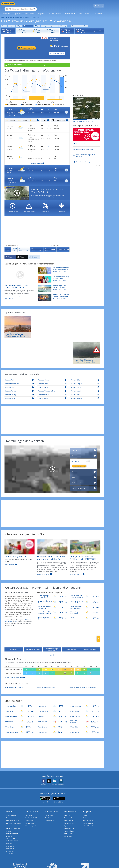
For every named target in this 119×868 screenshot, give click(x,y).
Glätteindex (87, 815)
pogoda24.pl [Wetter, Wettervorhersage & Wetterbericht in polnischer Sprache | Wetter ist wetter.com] (10, 849)
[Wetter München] (20, 703)
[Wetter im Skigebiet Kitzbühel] (52, 685)
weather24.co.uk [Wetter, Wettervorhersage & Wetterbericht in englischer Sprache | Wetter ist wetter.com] (11, 852)
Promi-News (68, 834)
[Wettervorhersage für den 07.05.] (8, 28)
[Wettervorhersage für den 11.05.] (67, 28)
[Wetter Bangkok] (20, 724)
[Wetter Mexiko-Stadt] (20, 730)
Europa (7, 15)
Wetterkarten (32, 809)
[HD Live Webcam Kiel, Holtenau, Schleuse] (84, 469)
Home (2, 15)
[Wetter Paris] (20, 719)
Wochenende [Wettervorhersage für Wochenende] (28, 23)
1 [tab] (51, 652)
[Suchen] (48, 4)
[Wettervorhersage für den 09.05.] (38, 28)
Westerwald (8, 619)
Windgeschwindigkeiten (33, 815)
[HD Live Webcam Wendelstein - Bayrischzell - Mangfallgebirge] (52, 467)
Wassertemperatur (31, 823)
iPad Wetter (48, 815)
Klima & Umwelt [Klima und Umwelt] (88, 823)
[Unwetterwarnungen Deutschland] (52, 638)
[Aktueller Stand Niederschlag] (87, 106)
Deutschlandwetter (70, 815)
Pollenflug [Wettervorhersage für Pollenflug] (63, 23)
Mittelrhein (28, 617)
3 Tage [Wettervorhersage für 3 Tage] (19, 23)
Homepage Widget (12, 831)
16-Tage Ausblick (96, 28)
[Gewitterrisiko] (71, 638)
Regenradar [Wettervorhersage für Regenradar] (53, 23)
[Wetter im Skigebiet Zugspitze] (20, 685)
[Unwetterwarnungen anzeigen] (37, 62)
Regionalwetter (69, 823)
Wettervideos (70, 809)
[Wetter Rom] (52, 714)
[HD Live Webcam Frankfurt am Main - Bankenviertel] (84, 480)
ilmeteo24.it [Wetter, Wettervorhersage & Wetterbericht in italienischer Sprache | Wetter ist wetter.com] (10, 847)
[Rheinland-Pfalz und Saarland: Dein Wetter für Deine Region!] (37, 190)
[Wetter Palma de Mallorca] (85, 719)
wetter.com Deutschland (14, 821)
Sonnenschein (30, 821)
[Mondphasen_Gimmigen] (60, 118)
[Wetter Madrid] (52, 719)
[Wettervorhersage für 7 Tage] (60, 247)
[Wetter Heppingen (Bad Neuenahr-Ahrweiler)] (53, 594)
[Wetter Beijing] (85, 730)
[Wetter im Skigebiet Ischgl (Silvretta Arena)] (85, 685)
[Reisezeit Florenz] (20, 388)
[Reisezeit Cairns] (85, 385)
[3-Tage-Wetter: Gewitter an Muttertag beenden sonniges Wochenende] (53, 269)
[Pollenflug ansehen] (57, 51)
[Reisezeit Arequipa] (85, 381)
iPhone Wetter (49, 813)
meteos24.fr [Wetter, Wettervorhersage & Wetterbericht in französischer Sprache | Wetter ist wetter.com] (10, 844)
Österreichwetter (69, 821)
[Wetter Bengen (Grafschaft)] (85, 610)
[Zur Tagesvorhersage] (37, 160)
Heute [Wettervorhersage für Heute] (4, 23)
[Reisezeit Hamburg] (85, 396)
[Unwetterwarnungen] (29, 205)
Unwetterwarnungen (13, 818)
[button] (37, 110)
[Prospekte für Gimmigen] (87, 159)
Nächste (98, 636)
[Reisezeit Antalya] (52, 392)
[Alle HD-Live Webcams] (84, 486)
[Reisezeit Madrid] (52, 381)
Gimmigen (29, 15)
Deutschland (13, 15)
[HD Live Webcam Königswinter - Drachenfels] (26, 45)
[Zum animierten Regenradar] (83, 119)
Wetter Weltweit (69, 829)
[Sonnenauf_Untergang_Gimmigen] (22, 118)
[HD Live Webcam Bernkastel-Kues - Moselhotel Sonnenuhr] (84, 453)
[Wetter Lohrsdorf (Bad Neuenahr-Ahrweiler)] (85, 599)
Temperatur (29, 818)
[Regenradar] (45, 205)
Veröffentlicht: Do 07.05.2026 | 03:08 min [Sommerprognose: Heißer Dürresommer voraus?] (15, 293)
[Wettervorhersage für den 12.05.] (82, 28)
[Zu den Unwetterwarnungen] (21, 125)
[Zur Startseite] (8, 4)
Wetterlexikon (68, 831)
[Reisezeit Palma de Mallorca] (52, 388)
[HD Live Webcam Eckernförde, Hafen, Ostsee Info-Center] (84, 448)
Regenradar (29, 813)
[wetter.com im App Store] (59, 797)
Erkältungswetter (88, 821)
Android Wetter (49, 818)
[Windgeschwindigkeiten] (33, 638)
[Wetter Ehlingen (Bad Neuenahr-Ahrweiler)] (53, 610)
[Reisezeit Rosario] (85, 388)
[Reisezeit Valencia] (52, 377)
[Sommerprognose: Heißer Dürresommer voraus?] (20, 272)
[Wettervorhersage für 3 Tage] (53, 247)
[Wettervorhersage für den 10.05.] (52, 28)
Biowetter (86, 813)
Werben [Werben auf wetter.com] (9, 829)
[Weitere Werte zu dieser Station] (15, 675)
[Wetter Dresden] (52, 709)
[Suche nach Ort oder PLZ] (34, 4)
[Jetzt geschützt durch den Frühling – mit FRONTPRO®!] (84, 555)
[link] (6, 11)
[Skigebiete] (62, 205)
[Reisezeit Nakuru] (85, 377)
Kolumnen (9, 815)
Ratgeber (87, 809)
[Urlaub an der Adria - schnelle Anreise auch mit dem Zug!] (51, 555)
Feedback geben (66, 45)
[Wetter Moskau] (52, 730)
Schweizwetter (68, 818)
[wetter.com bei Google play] (45, 797)
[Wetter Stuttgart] (85, 709)
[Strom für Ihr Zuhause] (87, 134)
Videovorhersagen (12, 813)
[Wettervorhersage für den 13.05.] (47, 247)
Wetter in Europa (69, 826)
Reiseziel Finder (88, 818)
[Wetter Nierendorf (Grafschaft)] (53, 615)
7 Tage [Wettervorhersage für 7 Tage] (37, 23)
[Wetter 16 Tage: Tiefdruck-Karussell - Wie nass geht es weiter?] (53, 296)
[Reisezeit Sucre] (85, 392)
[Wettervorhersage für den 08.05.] (23, 28)
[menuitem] (6, 11)
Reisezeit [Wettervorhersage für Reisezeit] (75, 23)
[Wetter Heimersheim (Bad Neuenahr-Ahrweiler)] (53, 605)
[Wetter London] (85, 714)
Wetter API (10, 834)
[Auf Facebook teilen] (10, 254)
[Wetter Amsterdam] (20, 714)
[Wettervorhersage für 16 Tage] (66, 247)
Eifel (16, 619)
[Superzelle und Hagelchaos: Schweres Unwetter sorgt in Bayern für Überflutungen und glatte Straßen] (87, 350)
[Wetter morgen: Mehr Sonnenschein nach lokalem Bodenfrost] (53, 287)
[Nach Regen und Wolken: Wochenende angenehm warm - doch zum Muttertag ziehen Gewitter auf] (18, 324)
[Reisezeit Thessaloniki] (20, 381)
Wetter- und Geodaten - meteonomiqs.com (14, 838)
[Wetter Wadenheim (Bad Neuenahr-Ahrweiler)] (85, 605)
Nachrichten (68, 813)
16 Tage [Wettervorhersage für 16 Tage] (44, 23)
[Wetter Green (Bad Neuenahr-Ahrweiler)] (85, 594)
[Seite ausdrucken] (34, 254)
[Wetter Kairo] (85, 724)
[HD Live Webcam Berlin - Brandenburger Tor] (84, 475)
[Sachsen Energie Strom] (18, 555)
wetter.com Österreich (13, 826)
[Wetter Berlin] (52, 703)
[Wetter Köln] (20, 709)
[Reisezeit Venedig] (20, 392)
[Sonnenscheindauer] (90, 638)
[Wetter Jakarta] (52, 724)
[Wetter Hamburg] (85, 703)
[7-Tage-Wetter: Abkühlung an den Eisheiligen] (53, 278)
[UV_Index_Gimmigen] (45, 118)
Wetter (9, 809)
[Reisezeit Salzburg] (20, 396)
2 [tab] (54, 652)
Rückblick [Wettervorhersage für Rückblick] (83, 23)
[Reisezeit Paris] (20, 377)
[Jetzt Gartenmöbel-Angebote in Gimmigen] (87, 153)
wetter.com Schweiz (12, 823)
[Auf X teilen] (22, 254)
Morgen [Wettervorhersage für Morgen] (11, 23)
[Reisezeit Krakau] (52, 396)
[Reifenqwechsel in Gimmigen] (87, 147)
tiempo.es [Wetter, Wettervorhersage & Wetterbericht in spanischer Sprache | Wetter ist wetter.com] (9, 841)
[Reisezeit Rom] (20, 385)
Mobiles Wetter (52, 809)
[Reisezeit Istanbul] (52, 385)
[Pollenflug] (99, 4)
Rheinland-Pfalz (21, 15)
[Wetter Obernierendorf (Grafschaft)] (85, 615)
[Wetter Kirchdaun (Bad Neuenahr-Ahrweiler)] (53, 599)
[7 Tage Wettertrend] (13, 205)
